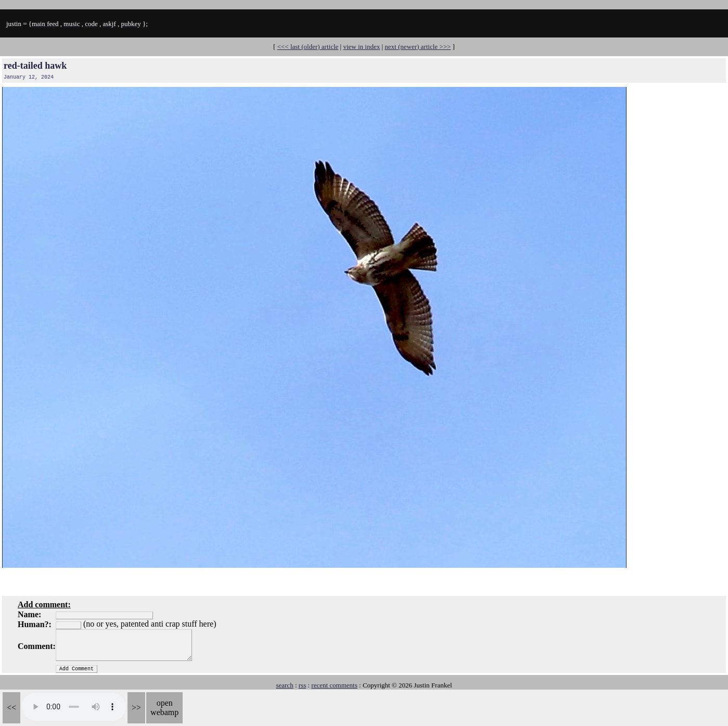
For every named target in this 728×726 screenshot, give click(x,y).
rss (302, 685)
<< (11, 708)
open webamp (164, 708)
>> (136, 708)
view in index (361, 47)
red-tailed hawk (35, 66)
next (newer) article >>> (418, 47)
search (284, 685)
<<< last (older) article (308, 47)
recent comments (334, 685)
